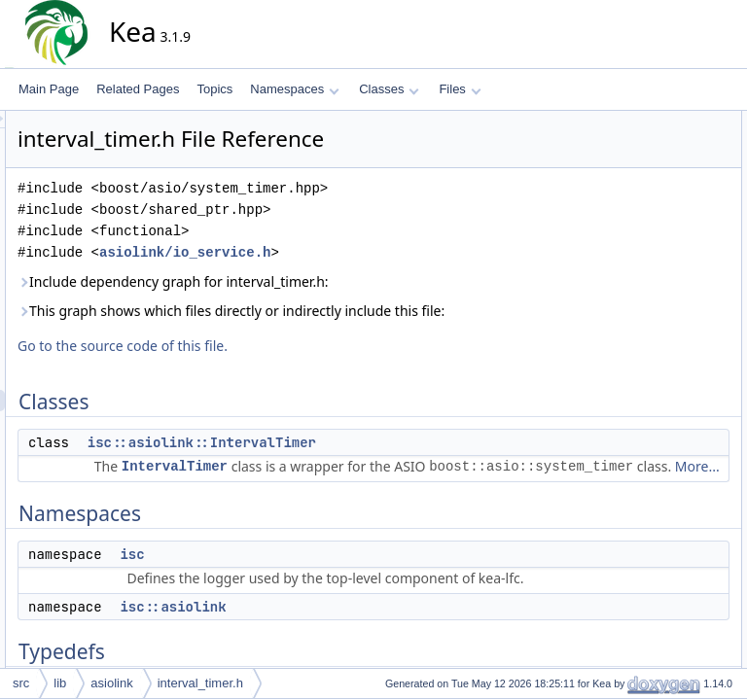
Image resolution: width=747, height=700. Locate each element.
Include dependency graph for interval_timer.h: (348, 281)
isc (307, 618)
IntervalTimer (350, 488)
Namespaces (294, 89)
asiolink (111, 683)
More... (330, 530)
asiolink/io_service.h (360, 252)
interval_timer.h (200, 683)
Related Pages (138, 89)
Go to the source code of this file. (298, 367)
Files (460, 89)
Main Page (49, 89)
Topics (214, 89)
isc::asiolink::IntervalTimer (377, 464)
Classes (389, 89)
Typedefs (622, 228)
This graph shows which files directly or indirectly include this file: (355, 321)
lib (60, 683)
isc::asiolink (643, 207)
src (21, 683)
